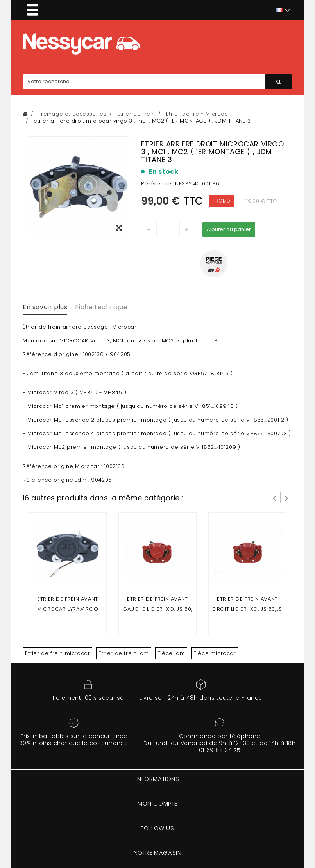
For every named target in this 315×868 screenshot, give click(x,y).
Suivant (286, 498)
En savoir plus (45, 307)
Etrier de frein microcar (57, 653)
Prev (275, 498)
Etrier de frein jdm (123, 653)
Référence (156, 184)
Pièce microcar (215, 653)
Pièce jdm (171, 653)
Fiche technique (101, 307)
